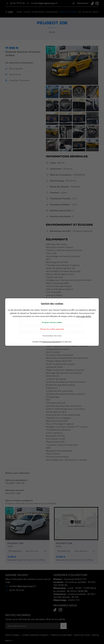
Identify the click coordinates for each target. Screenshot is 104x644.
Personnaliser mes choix (52, 336)
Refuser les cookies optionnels (52, 329)
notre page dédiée (84, 316)
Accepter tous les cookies (52, 322)
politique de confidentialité (51, 342)
